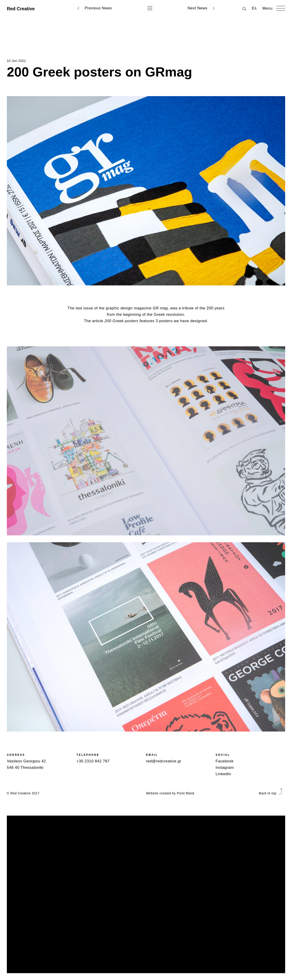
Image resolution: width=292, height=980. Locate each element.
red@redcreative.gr (164, 761)
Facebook (225, 761)
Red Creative (21, 9)
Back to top (271, 793)
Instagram (225, 768)
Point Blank (186, 793)
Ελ (254, 8)
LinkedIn (223, 774)
